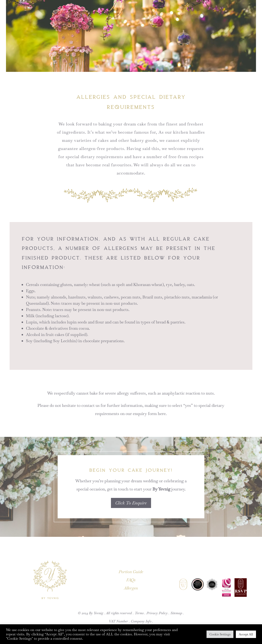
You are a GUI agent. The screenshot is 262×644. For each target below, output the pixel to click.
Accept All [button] (246, 634)
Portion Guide (131, 572)
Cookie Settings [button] (220, 634)
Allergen (131, 588)
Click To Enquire (131, 503)
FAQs (131, 580)
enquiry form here (149, 414)
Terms (139, 613)
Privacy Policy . (158, 613)
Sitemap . (177, 613)
